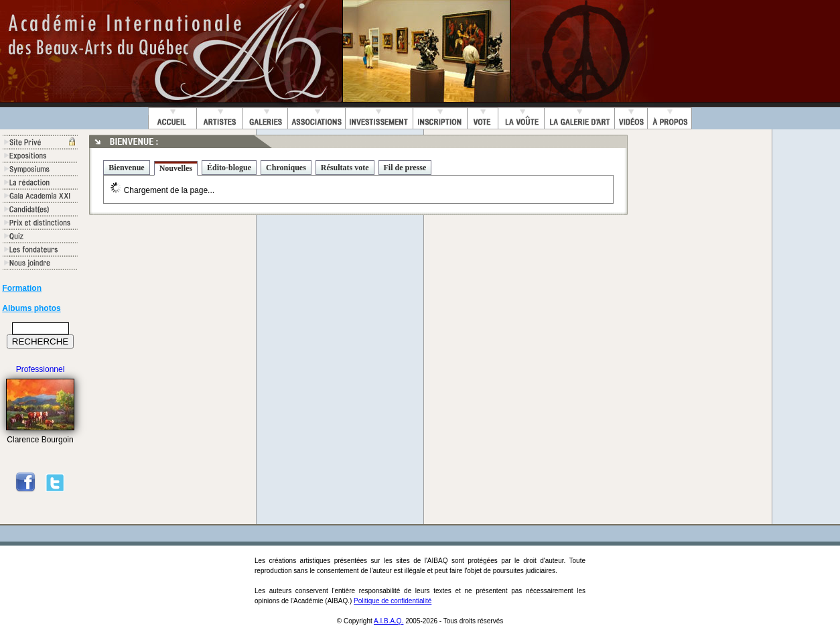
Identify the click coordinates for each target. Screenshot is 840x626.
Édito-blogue (229, 168)
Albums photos (31, 308)
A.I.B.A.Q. (389, 621)
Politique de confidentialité (393, 601)
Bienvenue (126, 168)
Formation (22, 288)
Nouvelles (176, 168)
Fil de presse (405, 168)
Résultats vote (345, 168)
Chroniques (286, 168)
